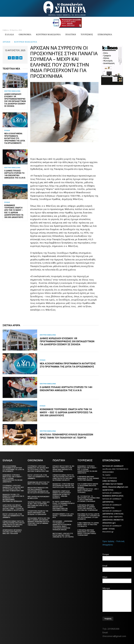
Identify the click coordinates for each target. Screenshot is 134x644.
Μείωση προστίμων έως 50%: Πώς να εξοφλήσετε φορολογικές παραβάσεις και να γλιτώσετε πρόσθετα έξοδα (39, 490)
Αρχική (6, 42)
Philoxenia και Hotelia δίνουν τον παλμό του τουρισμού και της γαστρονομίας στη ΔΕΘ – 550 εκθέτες (89, 516)
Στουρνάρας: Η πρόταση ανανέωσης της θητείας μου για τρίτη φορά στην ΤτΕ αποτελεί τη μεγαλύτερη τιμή (13, 488)
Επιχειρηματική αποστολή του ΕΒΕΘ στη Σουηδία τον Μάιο (38, 483)
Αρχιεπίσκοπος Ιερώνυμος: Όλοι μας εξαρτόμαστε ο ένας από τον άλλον (12, 531)
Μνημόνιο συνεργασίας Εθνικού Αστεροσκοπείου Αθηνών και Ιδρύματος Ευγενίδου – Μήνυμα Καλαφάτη (62, 494)
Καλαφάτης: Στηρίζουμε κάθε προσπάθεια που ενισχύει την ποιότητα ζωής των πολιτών (63, 485)
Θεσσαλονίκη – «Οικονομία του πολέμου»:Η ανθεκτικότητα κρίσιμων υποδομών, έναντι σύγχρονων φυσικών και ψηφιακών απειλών (62, 525)
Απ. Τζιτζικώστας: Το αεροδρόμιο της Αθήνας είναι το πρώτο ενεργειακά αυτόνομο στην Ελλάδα (89, 498)
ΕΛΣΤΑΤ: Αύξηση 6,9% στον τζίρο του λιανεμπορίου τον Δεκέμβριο (13, 515)
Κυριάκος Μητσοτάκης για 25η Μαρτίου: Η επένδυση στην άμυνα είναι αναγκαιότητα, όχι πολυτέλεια (63, 468)
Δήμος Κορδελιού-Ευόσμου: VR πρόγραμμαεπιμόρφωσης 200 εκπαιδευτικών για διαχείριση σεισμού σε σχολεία (67, 341)
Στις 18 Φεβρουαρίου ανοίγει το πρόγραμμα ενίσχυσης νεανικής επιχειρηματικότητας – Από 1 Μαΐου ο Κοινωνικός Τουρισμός (88, 488)
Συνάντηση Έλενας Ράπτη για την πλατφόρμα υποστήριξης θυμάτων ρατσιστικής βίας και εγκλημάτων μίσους (14, 523)
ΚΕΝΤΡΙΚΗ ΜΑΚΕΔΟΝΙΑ (26, 42)
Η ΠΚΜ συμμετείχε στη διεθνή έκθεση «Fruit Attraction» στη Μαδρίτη (88, 524)
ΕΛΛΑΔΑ (7, 130)
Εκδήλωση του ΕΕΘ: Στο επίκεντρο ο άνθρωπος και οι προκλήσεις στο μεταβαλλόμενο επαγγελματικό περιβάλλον (13, 498)
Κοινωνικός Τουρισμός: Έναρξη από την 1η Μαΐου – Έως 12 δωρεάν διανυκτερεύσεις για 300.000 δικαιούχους (66, 412)
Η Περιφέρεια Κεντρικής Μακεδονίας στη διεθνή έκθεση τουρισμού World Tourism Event (87, 532)
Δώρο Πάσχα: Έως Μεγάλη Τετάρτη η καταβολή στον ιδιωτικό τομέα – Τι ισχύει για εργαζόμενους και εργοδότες (13, 507)
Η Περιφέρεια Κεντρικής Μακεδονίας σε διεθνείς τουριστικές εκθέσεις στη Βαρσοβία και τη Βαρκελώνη (88, 507)
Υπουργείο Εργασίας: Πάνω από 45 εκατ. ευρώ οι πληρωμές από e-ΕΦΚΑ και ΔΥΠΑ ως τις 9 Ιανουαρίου (39, 504)
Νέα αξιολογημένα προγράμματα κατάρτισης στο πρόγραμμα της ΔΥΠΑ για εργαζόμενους (15, 138)
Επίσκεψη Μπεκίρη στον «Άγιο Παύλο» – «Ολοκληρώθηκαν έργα (63, 515)
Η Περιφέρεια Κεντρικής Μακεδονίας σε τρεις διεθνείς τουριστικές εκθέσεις (88, 478)
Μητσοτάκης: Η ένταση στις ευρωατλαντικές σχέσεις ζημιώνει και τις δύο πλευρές (63, 535)
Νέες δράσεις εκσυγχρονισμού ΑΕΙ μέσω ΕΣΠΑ (38, 497)
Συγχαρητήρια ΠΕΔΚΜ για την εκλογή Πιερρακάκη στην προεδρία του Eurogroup (38, 512)
